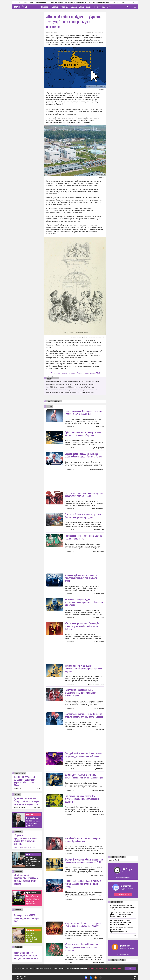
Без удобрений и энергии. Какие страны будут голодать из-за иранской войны (83, 755)
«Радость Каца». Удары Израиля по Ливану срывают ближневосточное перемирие (81, 947)
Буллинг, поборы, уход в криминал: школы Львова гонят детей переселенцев (84, 776)
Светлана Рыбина (52, 32)
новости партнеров (54, 401)
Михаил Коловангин (97, 469)
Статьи (55, 7)
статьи (49, 407)
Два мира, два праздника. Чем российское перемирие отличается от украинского (27, 801)
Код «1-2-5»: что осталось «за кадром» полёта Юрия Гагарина (83, 839)
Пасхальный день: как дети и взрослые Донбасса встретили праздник (83, 516)
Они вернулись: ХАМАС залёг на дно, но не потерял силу (27, 918)
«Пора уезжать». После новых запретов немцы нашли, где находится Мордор (83, 924)
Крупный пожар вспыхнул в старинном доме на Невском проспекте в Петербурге (33, 900)
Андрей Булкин (99, 594)
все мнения (36, 807)
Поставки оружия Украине (99, 3)
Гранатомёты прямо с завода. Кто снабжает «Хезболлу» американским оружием (82, 799)
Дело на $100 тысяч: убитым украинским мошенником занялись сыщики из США (84, 861)
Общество (30, 854)
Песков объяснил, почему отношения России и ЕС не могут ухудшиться (33, 822)
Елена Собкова (99, 530)
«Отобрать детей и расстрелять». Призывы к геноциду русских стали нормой (26, 879)
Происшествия (31, 893)
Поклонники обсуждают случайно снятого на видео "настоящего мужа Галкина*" (73, 381)
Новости (45, 7)
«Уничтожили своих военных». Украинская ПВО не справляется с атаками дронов (81, 692)
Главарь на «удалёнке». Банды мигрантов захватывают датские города (84, 494)
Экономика (30, 930)
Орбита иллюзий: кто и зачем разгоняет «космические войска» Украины (83, 434)
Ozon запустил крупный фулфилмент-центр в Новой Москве (32, 937)
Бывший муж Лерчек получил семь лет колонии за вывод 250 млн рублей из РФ (33, 862)
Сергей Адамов (99, 708)
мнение (18, 794)
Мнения (65, 7)
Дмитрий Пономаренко (96, 684)
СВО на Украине (57, 3)
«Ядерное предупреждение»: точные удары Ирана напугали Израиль (26, 839)
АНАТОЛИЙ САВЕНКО (20, 807)
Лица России (85, 7)
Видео (74, 7)
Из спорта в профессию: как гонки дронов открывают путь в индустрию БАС (72, 390)
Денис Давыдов (99, 448)
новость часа (20, 773)
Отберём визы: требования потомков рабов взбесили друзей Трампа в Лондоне (84, 455)
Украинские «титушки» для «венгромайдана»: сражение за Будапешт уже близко (84, 602)
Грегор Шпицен (99, 939)
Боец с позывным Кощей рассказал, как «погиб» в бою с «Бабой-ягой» (83, 412)
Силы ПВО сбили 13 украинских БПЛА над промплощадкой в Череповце (70, 387)
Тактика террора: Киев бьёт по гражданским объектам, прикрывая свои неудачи (83, 668)
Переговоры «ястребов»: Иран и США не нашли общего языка (83, 537)
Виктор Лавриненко (97, 509)
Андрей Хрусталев (98, 790)
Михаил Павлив (99, 618)
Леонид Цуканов (98, 551)
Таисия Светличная (97, 875)
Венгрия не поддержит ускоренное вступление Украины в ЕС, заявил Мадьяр (25, 781)
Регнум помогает (102, 7)
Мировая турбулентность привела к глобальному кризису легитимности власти (81, 578)
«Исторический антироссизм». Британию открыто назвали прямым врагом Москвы (84, 715)
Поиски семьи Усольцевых (76, 3)
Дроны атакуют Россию (39, 3)
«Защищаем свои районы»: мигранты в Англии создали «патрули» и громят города (83, 884)
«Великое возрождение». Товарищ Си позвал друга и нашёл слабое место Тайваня (82, 626)
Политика (30, 815)
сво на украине (117, 902)
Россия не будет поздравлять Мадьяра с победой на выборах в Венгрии (70, 384)
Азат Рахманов (99, 642)
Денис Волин (100, 427)
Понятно (130, 968)
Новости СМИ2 (114, 860)
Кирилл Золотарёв (98, 854)
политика (18, 832)
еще (135, 936)
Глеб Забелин (99, 730)
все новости (18, 789)
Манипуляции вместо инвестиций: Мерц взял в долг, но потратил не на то (26, 955)
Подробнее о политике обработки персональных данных (104, 969)
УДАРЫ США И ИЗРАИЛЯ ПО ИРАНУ (25, 847)
